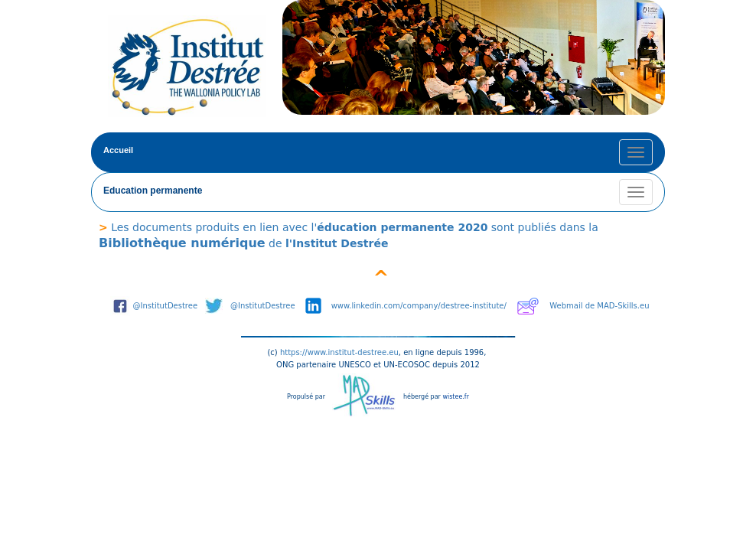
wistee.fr (456, 397)
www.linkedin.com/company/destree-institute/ (419, 306)
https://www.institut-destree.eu (339, 352)
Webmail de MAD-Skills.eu (599, 306)
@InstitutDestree (166, 306)
